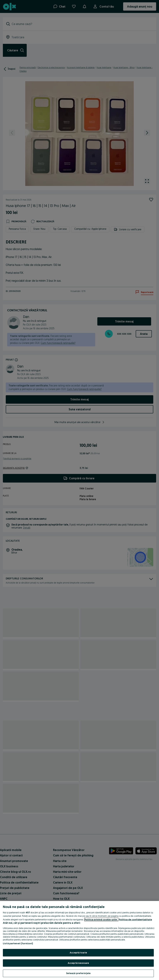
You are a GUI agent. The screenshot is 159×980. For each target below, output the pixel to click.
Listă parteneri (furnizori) (18, 943)
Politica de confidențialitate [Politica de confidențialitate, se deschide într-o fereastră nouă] (135, 919)
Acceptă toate (78, 953)
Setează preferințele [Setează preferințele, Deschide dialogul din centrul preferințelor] (78, 973)
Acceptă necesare (78, 963)
